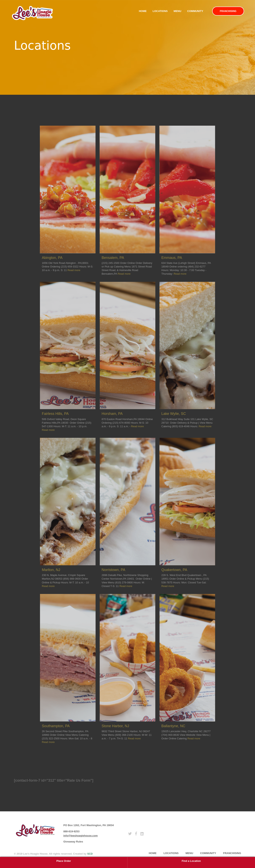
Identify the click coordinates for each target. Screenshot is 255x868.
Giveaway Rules (73, 842)
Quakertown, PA (174, 570)
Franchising (228, 11)
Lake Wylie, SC (174, 414)
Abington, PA (52, 258)
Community (195, 11)
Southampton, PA (56, 726)
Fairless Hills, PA (55, 414)
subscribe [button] (185, 829)
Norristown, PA (113, 570)
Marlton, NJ (51, 570)
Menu (178, 11)
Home (143, 11)
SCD (90, 854)
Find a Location (191, 861)
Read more (74, 270)
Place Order (64, 861)
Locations (160, 11)
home (153, 853)
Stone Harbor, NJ (115, 726)
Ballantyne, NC (173, 726)
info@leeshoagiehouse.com (80, 836)
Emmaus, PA (172, 258)
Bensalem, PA (113, 258)
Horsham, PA (112, 414)
